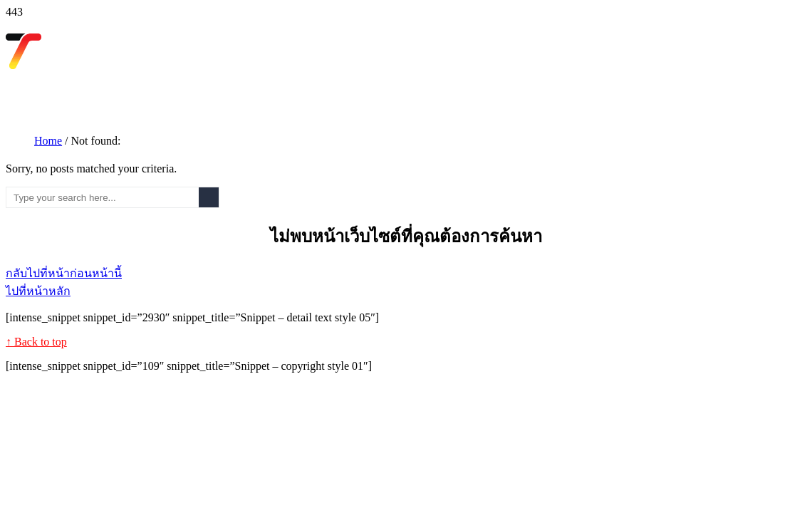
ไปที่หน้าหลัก (38, 291)
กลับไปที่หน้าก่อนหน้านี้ (64, 273)
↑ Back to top (36, 342)
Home (48, 141)
